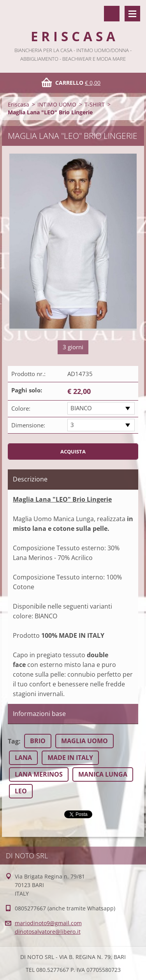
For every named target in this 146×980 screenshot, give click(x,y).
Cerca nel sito (112, 14)
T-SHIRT (95, 104)
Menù (132, 14)
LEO (21, 791)
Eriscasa (18, 104)
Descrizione (30, 479)
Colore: (21, 408)
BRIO (38, 741)
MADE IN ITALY (70, 758)
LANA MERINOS (39, 774)
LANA (23, 758)
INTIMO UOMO (57, 104)
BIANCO (81, 408)
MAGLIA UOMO (84, 741)
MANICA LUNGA (103, 774)
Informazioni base (39, 714)
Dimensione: (28, 425)
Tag (13, 741)
